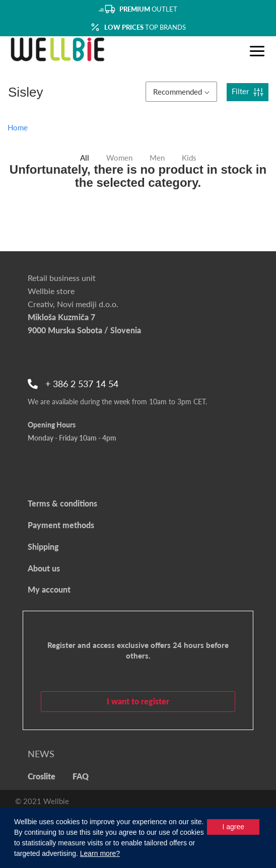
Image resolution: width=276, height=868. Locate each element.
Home (18, 127)
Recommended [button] (181, 92)
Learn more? (100, 853)
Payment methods (61, 525)
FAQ (81, 776)
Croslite (42, 776)
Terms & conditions (62, 503)
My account (49, 589)
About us (44, 568)
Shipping (43, 547)
